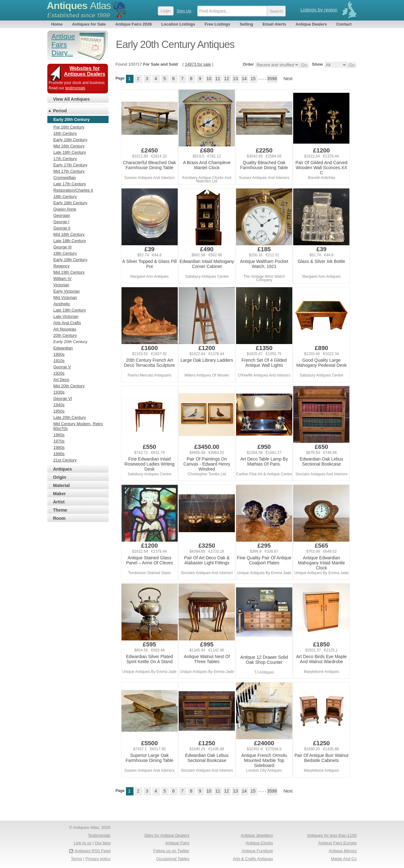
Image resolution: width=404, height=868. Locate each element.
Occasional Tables (173, 859)
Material (61, 485)
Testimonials (99, 835)
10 (209, 79)
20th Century (65, 335)
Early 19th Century (70, 260)
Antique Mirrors (343, 851)
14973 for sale (198, 64)
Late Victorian (66, 316)
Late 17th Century (70, 184)
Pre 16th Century (69, 127)
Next (288, 79)
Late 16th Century (70, 152)
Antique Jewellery (257, 835)
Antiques (79, 6)
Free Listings (217, 24)
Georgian (62, 215)
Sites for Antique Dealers (167, 835)
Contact (344, 24)
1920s (59, 373)
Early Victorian (67, 291)
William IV (62, 279)
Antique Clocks (259, 843)
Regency (61, 266)
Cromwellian (65, 178)
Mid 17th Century (69, 171)
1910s (59, 361)
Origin (59, 477)
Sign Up (184, 11)
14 (244, 79)
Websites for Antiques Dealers (85, 71)
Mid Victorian (65, 297)
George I (61, 222)
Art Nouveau (65, 329)
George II (62, 228)
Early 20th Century (70, 342)
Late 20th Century (70, 417)
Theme (60, 510)
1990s (59, 454)
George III (62, 247)
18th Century (65, 196)
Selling (246, 24)
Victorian (61, 285)
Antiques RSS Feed (92, 851)
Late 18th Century (70, 241)
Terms (77, 859)
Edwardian (63, 348)
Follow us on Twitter (171, 851)
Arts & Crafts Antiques (253, 859)
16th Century (65, 133)
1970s (59, 441)
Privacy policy (98, 859)
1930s (59, 392)
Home (57, 24)
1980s (59, 447)
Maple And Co (344, 859)
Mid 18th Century (69, 234)
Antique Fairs (177, 843)
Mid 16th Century (69, 146)
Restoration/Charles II (73, 190)
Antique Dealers (311, 24)
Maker (59, 494)
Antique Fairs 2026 (134, 24)
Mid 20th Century (69, 386)
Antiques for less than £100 (332, 835)
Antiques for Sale (89, 24)
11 (218, 79)
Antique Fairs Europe (337, 843)
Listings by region (319, 10)
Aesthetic (62, 304)
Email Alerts (274, 24)
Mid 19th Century (69, 272)
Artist (59, 502)
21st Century (65, 460)
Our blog (103, 843)
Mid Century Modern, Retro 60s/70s (78, 426)
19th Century (65, 253)
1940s (59, 405)
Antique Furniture (257, 851)
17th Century (65, 159)
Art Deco (61, 380)
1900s (59, 354)
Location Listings (178, 24)
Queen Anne (65, 209)
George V (62, 367)
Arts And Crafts (67, 323)
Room (59, 518)
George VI (63, 398)
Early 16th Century (70, 140)
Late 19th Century (70, 310)
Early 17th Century (70, 165)
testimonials (75, 88)
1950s (59, 411)
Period (60, 111)
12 (227, 79)
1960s (59, 435)
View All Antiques (71, 99)
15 (253, 79)
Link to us (83, 843)
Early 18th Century (70, 203)
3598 (272, 79)
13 (235, 79)
